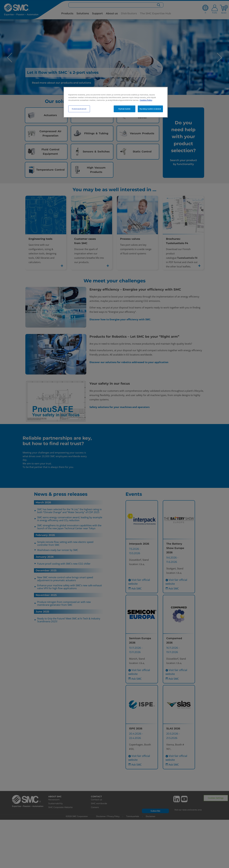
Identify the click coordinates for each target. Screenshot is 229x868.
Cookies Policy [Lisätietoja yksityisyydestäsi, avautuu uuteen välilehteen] (146, 100)
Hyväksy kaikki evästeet (150, 109)
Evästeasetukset (79, 109)
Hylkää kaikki (124, 109)
